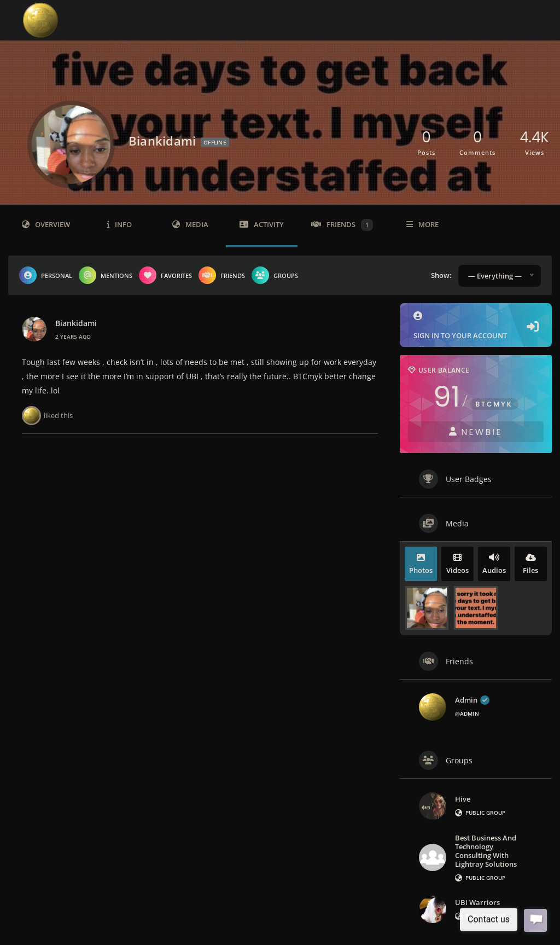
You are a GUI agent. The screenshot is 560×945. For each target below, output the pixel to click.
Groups (275, 275)
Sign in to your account (476, 326)
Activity (262, 225)
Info (119, 225)
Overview (46, 225)
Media (190, 225)
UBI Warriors (477, 902)
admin (472, 700)
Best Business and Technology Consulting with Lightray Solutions (486, 851)
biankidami (76, 323)
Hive (463, 799)
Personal (46, 275)
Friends (342, 225)
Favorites (165, 275)
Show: (441, 275)
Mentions (106, 275)
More (422, 225)
